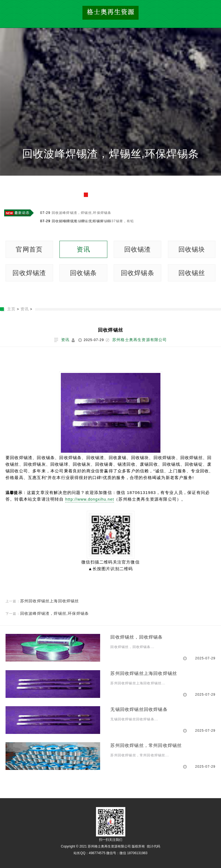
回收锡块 (192, 249)
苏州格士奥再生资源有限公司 (140, 340)
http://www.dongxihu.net (90, 499)
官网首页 (29, 249)
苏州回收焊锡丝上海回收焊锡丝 (50, 601)
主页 (11, 309)
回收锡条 (83, 273)
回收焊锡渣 (29, 273)
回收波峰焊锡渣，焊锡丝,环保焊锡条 (110, 154)
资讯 (83, 249)
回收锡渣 (138, 249)
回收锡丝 (192, 273)
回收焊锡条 (138, 273)
